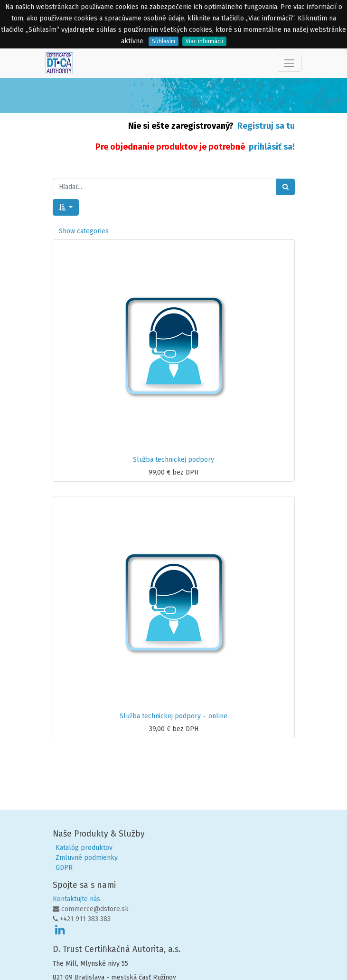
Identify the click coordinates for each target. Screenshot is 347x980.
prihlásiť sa (271, 147)
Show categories (84, 231)
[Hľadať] (286, 187)
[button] (66, 207)
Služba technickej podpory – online (173, 716)
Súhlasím (164, 41)
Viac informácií (204, 41)
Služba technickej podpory (173, 460)
